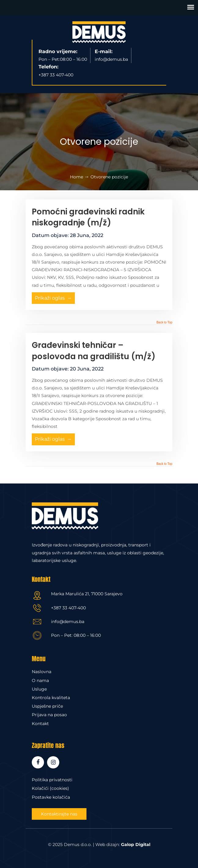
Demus (99, 32)
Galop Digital (136, 844)
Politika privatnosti (52, 780)
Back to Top (164, 323)
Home (77, 177)
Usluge (39, 689)
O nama (40, 680)
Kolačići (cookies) (50, 788)
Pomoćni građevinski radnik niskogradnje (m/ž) (88, 217)
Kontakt (40, 724)
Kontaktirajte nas (59, 814)
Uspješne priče (47, 706)
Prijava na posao (49, 715)
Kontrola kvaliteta (51, 698)
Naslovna (42, 672)
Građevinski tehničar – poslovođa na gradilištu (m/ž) (94, 351)
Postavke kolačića (51, 797)
